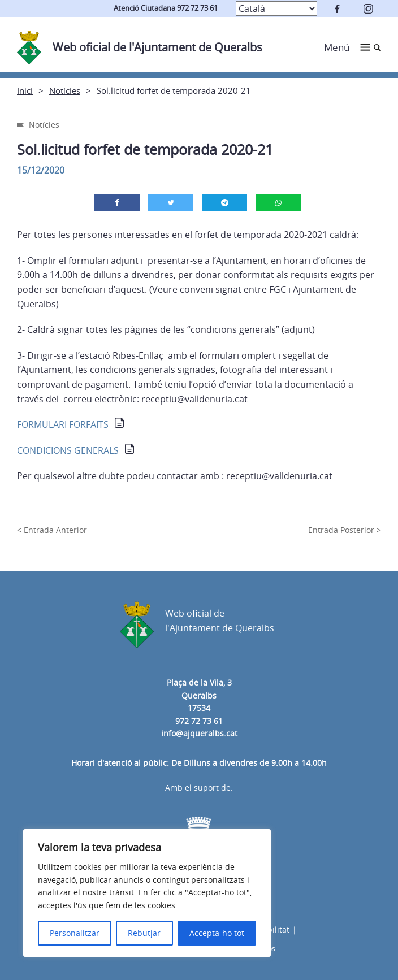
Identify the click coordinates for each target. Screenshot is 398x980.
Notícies (65, 90)
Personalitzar (75, 933)
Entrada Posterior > (345, 530)
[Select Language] (276, 8)
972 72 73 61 (199, 721)
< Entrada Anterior (52, 530)
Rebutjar (144, 933)
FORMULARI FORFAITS (63, 424)
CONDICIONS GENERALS (68, 450)
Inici (25, 90)
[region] (147, 893)
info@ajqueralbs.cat (199, 733)
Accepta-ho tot (217, 933)
